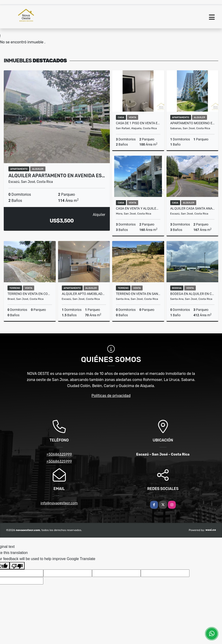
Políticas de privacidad (111, 396)
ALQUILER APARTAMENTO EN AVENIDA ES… (57, 176)
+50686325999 (59, 454)
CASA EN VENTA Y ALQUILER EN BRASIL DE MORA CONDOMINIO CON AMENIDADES (138, 208)
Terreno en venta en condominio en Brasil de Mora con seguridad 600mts (30, 294)
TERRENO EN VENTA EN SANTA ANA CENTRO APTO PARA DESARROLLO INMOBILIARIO (138, 294)
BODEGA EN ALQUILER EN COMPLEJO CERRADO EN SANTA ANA (192, 294)
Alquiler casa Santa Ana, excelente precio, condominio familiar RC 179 (192, 208)
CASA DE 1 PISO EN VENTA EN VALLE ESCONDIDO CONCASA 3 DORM (138, 123)
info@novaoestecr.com (59, 503)
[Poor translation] (17, 566)
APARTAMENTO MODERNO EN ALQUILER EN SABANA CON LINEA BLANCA (192, 123)
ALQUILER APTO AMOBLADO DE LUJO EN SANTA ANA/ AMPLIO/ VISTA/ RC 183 (84, 294)
